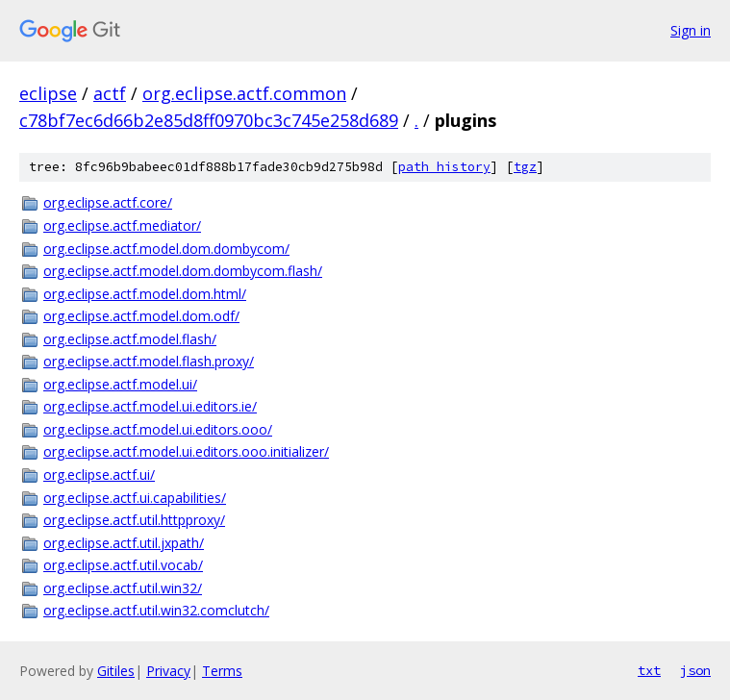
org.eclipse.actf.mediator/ (122, 225)
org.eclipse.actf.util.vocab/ (123, 565)
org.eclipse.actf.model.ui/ (120, 384)
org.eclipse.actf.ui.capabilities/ (135, 498)
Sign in (691, 30)
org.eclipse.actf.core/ (108, 202)
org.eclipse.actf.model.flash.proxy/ (149, 361)
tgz (525, 167)
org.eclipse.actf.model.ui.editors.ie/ (150, 406)
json (695, 670)
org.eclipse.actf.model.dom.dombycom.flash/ (183, 271)
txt (649, 670)
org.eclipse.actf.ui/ (99, 475)
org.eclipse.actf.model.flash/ (130, 339)
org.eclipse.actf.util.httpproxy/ (134, 520)
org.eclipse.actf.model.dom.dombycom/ (166, 249)
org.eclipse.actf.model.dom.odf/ (141, 316)
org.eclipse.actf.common (244, 93)
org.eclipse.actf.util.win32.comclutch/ (156, 610)
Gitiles (116, 671)
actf (110, 93)
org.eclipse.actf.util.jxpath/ (124, 543)
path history (444, 167)
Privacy (168, 671)
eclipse (48, 93)
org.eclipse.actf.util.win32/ (123, 588)
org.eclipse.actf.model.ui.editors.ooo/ (158, 429)
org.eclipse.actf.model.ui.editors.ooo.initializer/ (186, 451)
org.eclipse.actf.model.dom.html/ (145, 294)
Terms (222, 671)
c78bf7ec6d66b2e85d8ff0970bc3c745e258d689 (209, 120)
